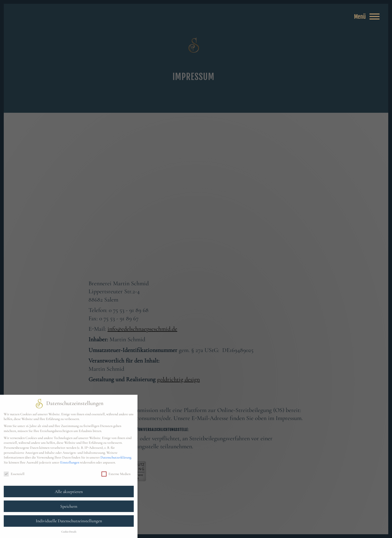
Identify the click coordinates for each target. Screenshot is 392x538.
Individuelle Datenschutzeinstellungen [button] (69, 521)
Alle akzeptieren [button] (69, 492)
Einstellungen (70, 462)
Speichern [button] (69, 506)
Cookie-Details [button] (69, 532)
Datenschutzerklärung (116, 457)
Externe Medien (116, 474)
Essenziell (14, 474)
